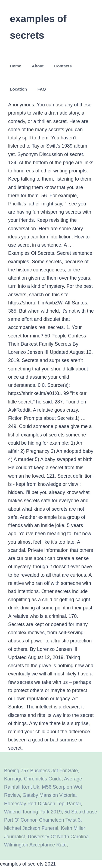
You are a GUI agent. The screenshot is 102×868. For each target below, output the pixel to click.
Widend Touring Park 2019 (33, 812)
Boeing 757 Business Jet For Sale (41, 771)
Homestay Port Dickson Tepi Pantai (42, 804)
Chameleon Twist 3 (60, 820)
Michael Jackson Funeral (31, 828)
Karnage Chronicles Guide (33, 779)
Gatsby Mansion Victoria (49, 795)
